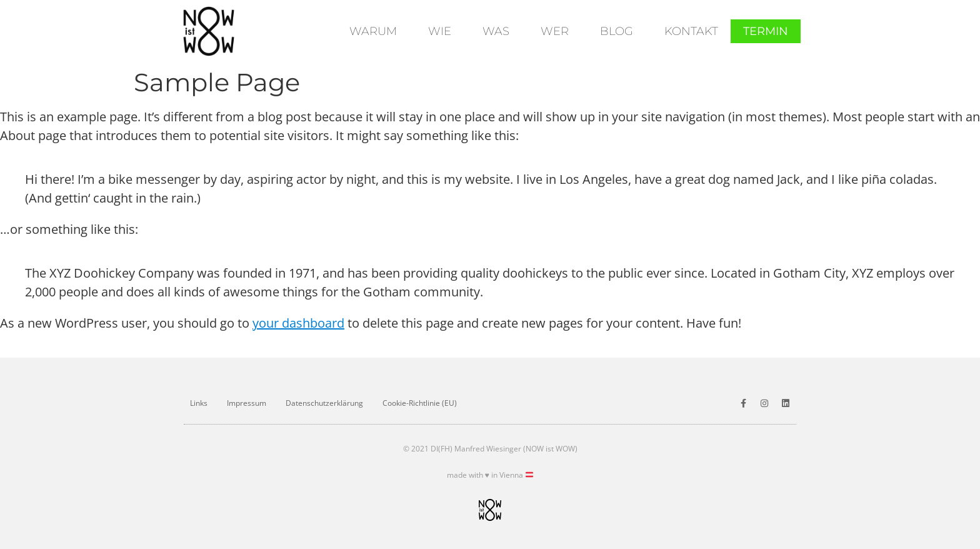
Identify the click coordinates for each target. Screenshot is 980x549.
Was (496, 31)
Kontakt (691, 31)
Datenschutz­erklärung (324, 403)
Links (199, 403)
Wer (555, 31)
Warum (373, 31)
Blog (617, 31)
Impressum (247, 403)
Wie (440, 31)
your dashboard (298, 323)
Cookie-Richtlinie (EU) (420, 403)
